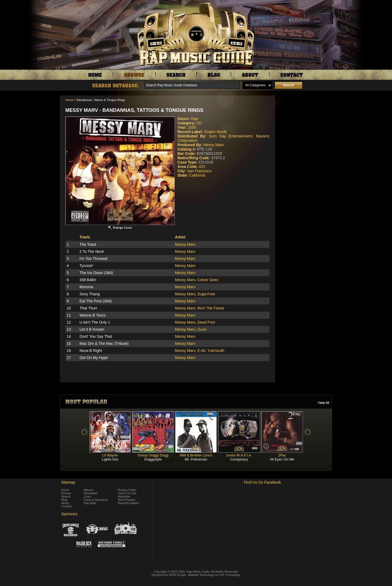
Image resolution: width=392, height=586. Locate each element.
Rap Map (90, 503)
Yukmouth (216, 351)
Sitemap (68, 482)
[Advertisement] (305, 123)
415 (202, 167)
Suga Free (206, 294)
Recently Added (128, 503)
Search (66, 496)
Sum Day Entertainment (231, 136)
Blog (64, 500)
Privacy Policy (127, 490)
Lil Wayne (110, 455)
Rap (194, 119)
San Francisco (199, 171)
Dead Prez (206, 322)
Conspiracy (239, 459)
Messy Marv (214, 145)
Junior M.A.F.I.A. (239, 455)
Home (69, 100)
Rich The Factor (211, 308)
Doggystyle (153, 459)
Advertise (124, 496)
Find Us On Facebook (262, 482)
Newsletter (91, 493)
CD (199, 123)
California (197, 175)
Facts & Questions (96, 500)
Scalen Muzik (215, 132)
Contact (66, 506)
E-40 (201, 351)
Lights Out (110, 459)
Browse (66, 493)
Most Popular (127, 500)
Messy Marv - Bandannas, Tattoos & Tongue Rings (134, 110)
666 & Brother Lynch (196, 455)
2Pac (282, 455)
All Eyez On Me (282, 459)
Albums (89, 490)
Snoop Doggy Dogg (153, 455)
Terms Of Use (127, 493)
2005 (192, 127)
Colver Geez (208, 280)
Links (87, 496)
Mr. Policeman (196, 459)
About (65, 503)
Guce (202, 329)
